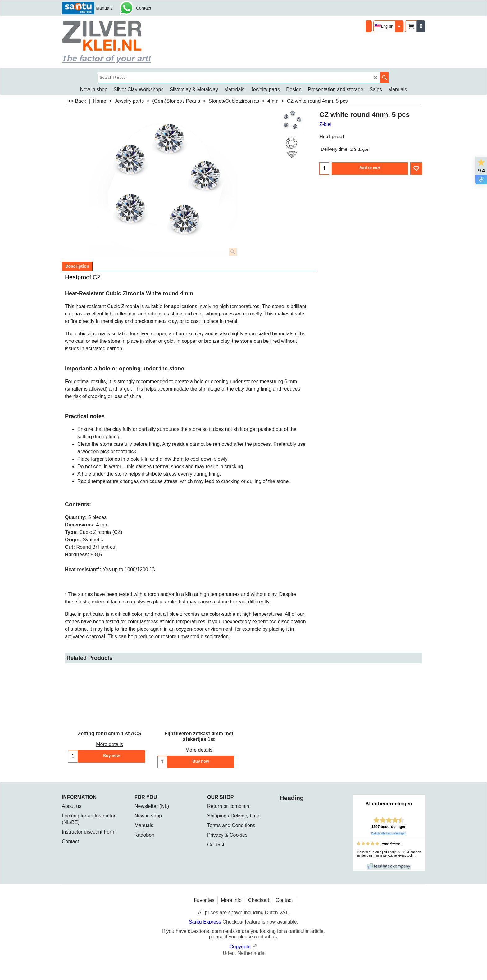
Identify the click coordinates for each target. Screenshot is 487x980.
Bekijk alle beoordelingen (389, 833)
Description (77, 266)
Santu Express (206, 922)
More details (109, 744)
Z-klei (325, 124)
